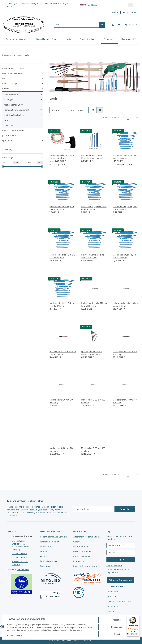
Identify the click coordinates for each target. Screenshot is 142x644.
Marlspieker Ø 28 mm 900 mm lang (93, 449)
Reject (117, 634)
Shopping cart (113, 606)
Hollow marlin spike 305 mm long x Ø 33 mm (63, 353)
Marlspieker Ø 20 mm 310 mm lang (61, 401)
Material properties (82, 551)
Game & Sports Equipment (17, 110)
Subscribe (125, 509)
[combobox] (102, 5)
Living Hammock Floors (13, 73)
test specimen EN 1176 (15, 105)
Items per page (77, 110)
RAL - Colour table (82, 556)
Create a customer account (119, 601)
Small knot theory (81, 547)
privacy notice (54, 510)
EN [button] (124, 12)
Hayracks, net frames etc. (14, 130)
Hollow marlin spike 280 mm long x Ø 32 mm (126, 304)
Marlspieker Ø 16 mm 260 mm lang (125, 353)
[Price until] (32, 162)
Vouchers (9, 125)
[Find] (77, 25)
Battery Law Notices (49, 561)
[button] (113, 25)
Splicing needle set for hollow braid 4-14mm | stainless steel (92, 353)
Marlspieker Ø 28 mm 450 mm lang (125, 401)
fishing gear (10, 100)
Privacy (19, 635)
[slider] (3, 167)
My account (112, 597)
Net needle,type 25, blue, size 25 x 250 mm (93, 256)
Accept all (117, 620)
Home (135, 12)
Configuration (117, 627)
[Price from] (8, 162)
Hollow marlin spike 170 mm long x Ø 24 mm (94, 304)
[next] (137, 118)
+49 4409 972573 (19, 554)
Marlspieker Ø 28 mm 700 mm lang (61, 449)
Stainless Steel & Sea (14, 115)
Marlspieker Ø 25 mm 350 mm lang (93, 401)
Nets (4, 78)
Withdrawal (45, 547)
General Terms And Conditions (54, 537)
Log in (121, 559)
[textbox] (102, 5)
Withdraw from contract (121, 580)
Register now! (113, 572)
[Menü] (138, 617)
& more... (6, 89)
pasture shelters (10, 135)
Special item (8, 141)
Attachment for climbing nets (87, 537)
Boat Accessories (12, 95)
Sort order (57, 110)
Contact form (23, 570)
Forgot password (114, 565)
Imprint (10, 635)
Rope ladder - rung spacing (86, 566)
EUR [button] (114, 12)
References (78, 561)
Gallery (77, 542)
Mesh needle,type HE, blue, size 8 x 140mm (125, 157)
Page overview (47, 566)
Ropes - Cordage (10, 84)
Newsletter (112, 611)
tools (7, 120)
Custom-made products (13, 68)
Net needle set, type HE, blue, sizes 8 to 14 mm (92, 157)
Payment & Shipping (49, 542)
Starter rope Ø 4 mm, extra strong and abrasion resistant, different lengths (62, 157)
